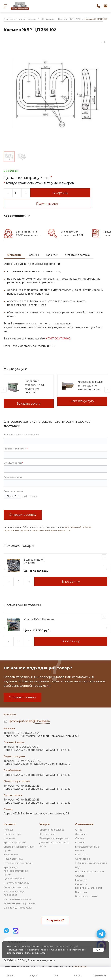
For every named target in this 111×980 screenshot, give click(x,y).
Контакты (10, 714)
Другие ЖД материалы (18, 908)
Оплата (80, 838)
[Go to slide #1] (9, 157)
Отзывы (34, 255)
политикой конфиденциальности (51, 530)
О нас (79, 830)
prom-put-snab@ (30, 721)
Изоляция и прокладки (17, 899)
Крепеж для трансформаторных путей (16, 871)
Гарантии (52, 255)
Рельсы (8, 830)
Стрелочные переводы (18, 863)
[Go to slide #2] (22, 157)
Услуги (45, 824)
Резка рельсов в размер (55, 838)
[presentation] (4, 390)
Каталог (10, 824)
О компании (84, 824)
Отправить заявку (23, 515)
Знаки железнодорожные (20, 903)
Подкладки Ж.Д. (13, 859)
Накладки (9, 838)
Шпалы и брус (12, 834)
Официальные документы (91, 863)
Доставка (81, 834)
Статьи (79, 876)
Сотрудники (83, 859)
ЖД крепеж (11, 854)
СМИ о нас (82, 854)
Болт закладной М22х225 (34, 562)
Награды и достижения (89, 871)
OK (98, 950)
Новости (81, 880)
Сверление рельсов (52, 830)
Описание (14, 255)
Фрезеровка (47, 834)
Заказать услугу (29, 404)
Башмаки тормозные (16, 887)
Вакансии (81, 892)
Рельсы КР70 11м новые (39, 619)
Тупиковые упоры (14, 878)
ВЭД (78, 867)
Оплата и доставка (77, 255)
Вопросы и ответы (87, 896)
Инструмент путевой (17, 883)
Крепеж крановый (15, 842)
